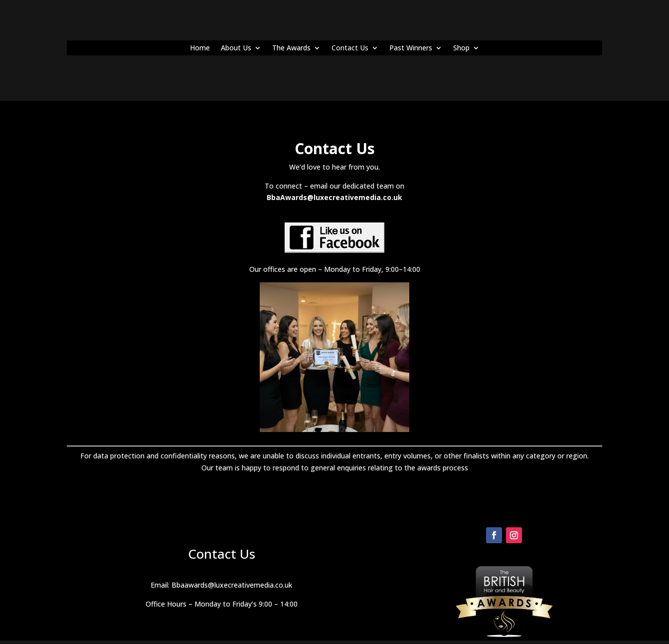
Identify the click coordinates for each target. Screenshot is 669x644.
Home (200, 48)
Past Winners (411, 48)
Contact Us (350, 48)
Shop (461, 48)
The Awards (291, 48)
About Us (236, 48)
